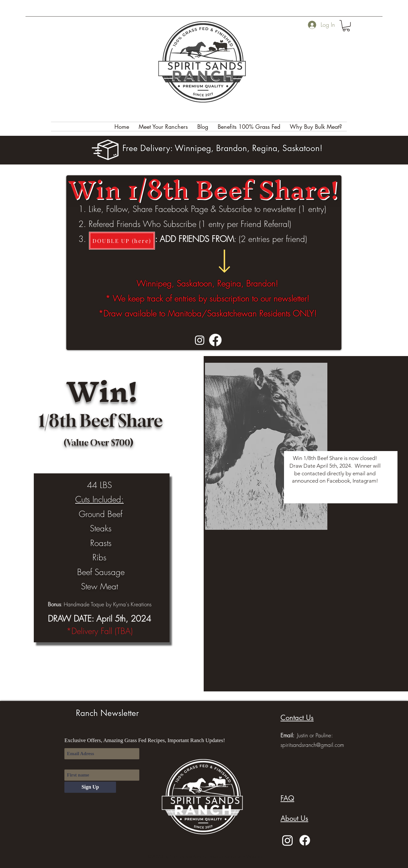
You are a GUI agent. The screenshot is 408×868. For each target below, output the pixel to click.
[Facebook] (215, 340)
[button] (346, 26)
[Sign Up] (90, 787)
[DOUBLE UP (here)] (122, 241)
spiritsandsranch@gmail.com (312, 745)
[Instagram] (200, 340)
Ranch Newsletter (107, 713)
